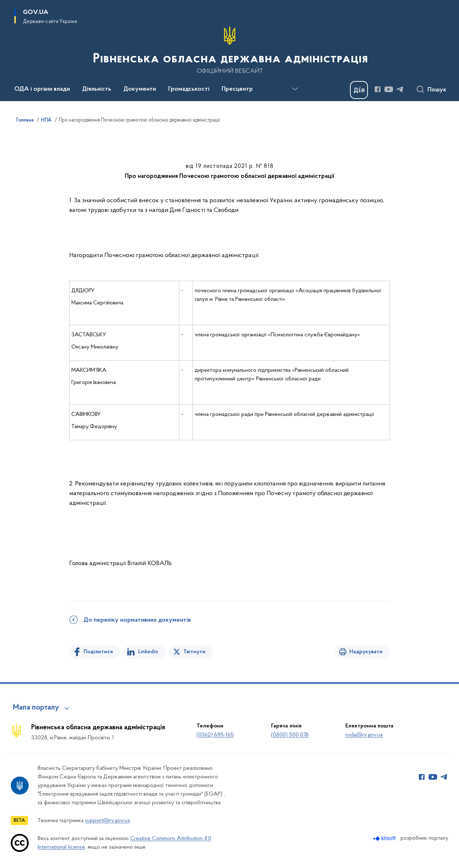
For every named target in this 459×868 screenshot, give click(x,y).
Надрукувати (366, 652)
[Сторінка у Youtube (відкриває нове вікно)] (389, 89)
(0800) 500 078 (290, 735)
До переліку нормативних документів (137, 620)
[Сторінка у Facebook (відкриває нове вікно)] (378, 89)
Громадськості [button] (189, 89)
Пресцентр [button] (237, 89)
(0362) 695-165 (215, 735)
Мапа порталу (36, 708)
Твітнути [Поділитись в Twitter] (194, 652)
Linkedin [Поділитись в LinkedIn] (148, 652)
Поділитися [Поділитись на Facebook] (98, 652)
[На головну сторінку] (230, 50)
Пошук (437, 90)
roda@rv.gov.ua (364, 735)
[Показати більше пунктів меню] (295, 89)
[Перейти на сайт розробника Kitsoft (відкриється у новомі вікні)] (385, 838)
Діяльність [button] (97, 89)
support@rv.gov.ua (107, 821)
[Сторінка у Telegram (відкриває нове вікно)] (400, 89)
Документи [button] (140, 89)
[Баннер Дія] (359, 90)
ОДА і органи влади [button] (42, 89)
